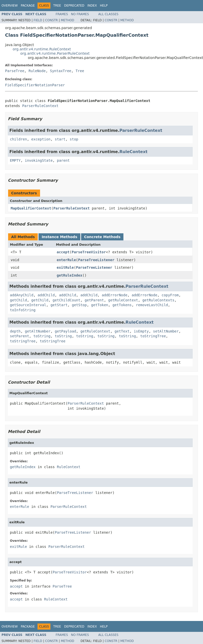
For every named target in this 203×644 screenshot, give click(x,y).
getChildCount (67, 300)
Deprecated (74, 6)
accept (63, 252)
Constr (51, 20)
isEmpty (141, 331)
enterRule (66, 260)
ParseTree (15, 71)
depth (15, 331)
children (18, 139)
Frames (62, 14)
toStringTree (153, 336)
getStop (79, 305)
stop (74, 139)
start (60, 139)
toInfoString (23, 310)
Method (68, 20)
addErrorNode (114, 295)
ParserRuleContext (40, 106)
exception (41, 139)
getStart (59, 305)
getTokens (122, 305)
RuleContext (133, 152)
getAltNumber (38, 331)
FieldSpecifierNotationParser (35, 85)
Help (104, 6)
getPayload (65, 331)
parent (63, 160)
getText (122, 331)
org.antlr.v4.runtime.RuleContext (42, 49)
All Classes (108, 14)
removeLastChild (152, 305)
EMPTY (15, 160)
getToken (99, 305)
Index (92, 6)
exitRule (65, 267)
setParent (20, 336)
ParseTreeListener (96, 260)
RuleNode (37, 71)
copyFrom (170, 295)
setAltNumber (166, 331)
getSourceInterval (28, 305)
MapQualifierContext (31, 208)
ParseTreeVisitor (89, 252)
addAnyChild (22, 295)
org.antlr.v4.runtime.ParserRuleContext (55, 53)
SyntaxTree (61, 71)
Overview (10, 6)
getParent (94, 300)
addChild (46, 295)
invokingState (39, 160)
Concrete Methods (102, 237)
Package (28, 6)
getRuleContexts (158, 300)
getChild (18, 300)
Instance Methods (59, 237)
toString (42, 336)
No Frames (80, 14)
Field (38, 20)
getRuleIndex (70, 275)
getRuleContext (123, 300)
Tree (57, 6)
